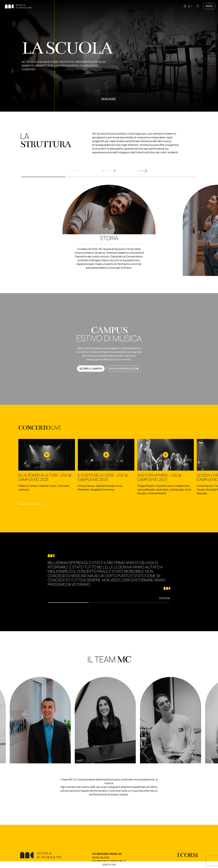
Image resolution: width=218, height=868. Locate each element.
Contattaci (109, 865)
